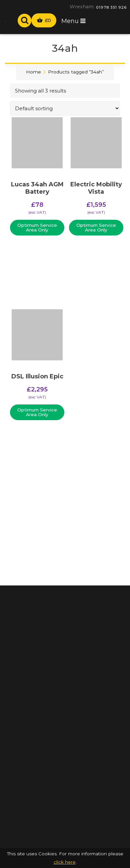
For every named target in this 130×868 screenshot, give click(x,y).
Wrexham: (82, 7)
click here (65, 862)
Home (33, 72)
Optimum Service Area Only (37, 227)
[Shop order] (65, 108)
